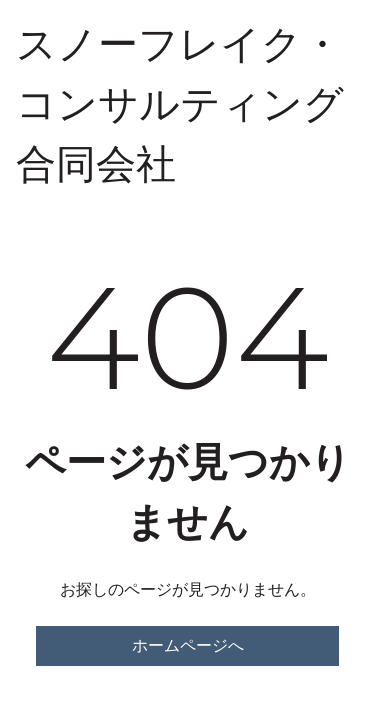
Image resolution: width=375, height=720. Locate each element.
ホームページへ (188, 645)
